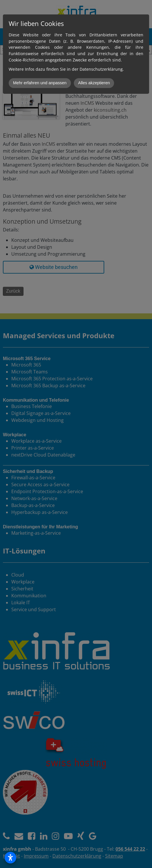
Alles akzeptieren (94, 83)
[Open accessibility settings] (10, 858)
